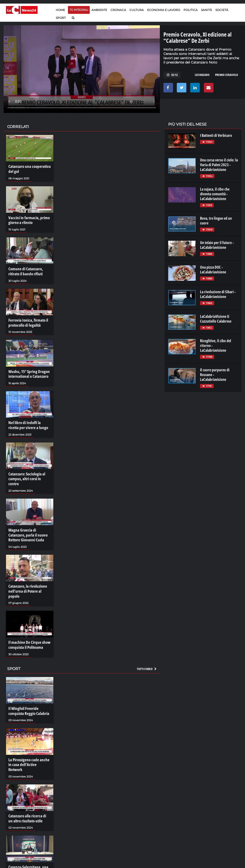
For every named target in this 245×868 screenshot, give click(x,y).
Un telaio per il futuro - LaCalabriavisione (217, 245)
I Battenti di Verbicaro (216, 135)
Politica (191, 10)
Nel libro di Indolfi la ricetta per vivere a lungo (29, 422)
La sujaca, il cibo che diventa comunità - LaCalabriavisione (215, 194)
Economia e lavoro (164, 10)
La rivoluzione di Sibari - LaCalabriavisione (218, 294)
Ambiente (99, 10)
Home (60, 10)
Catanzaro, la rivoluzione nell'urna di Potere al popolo (29, 579)
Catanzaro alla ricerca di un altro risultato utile (28, 796)
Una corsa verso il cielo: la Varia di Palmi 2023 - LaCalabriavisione (219, 165)
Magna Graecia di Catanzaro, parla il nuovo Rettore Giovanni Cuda (29, 526)
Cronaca (118, 10)
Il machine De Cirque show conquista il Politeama (28, 629)
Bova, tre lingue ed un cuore (216, 221)
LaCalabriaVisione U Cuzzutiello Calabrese (216, 319)
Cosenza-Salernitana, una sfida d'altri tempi (27, 847)
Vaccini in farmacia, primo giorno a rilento (28, 219)
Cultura (137, 10)
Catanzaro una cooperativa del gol (28, 169)
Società (222, 10)
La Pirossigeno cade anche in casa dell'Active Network (29, 746)
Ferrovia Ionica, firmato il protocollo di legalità (27, 321)
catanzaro (202, 75)
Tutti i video (147, 653)
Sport (61, 18)
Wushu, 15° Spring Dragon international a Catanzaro (28, 372)
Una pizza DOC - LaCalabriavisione (213, 270)
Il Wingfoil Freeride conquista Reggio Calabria (27, 695)
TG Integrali (79, 10)
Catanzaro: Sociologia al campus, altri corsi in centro (29, 473)
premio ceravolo (227, 75)
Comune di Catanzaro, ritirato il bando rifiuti (25, 270)
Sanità (206, 10)
